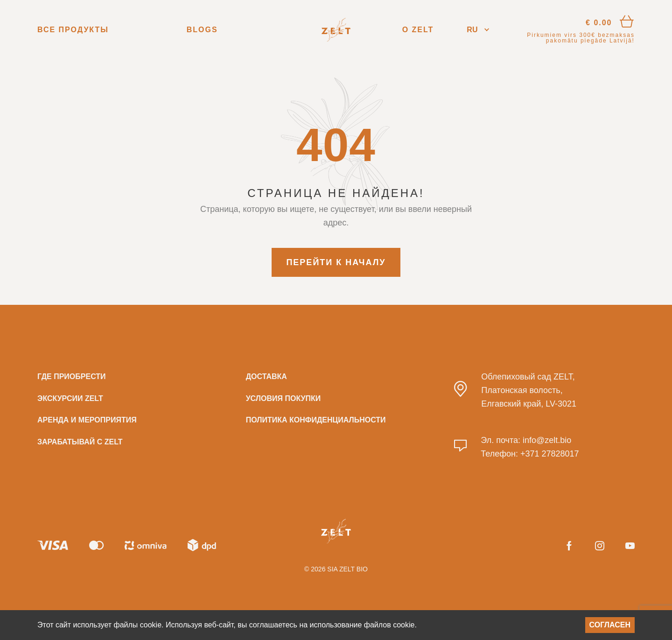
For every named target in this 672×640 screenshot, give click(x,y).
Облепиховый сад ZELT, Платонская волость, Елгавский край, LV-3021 (529, 390)
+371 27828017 (550, 454)
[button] (478, 30)
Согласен (610, 625)
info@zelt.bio (547, 440)
